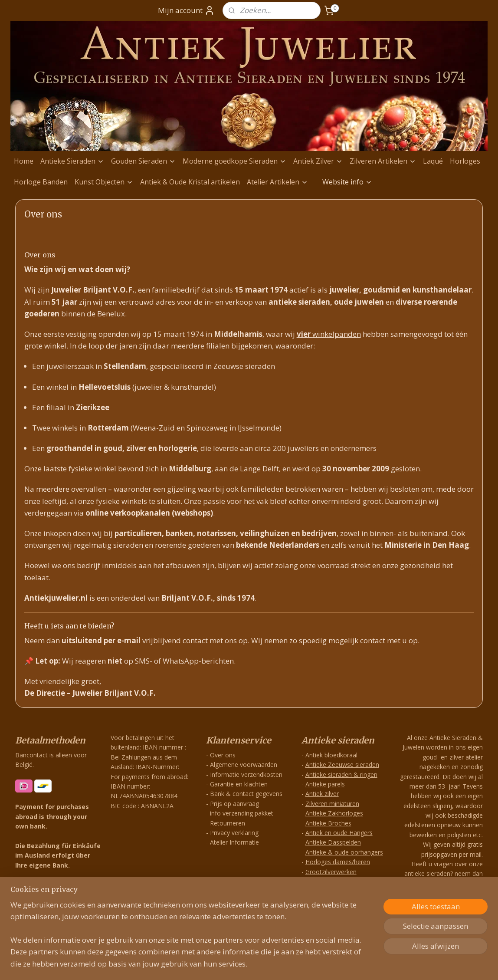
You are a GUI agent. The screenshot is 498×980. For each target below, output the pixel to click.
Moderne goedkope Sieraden (234, 161)
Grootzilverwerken (331, 872)
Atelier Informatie (234, 842)
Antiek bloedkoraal (331, 755)
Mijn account (186, 10)
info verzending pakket (242, 813)
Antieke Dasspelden (333, 842)
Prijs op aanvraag (234, 804)
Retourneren (228, 823)
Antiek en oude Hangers (339, 833)
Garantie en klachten (239, 784)
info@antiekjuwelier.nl (447, 923)
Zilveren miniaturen (332, 804)
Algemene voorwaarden (244, 765)
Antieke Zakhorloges (334, 813)
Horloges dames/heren (338, 862)
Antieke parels (325, 784)
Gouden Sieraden (143, 161)
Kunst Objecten (104, 182)
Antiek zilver (322, 794)
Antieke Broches (328, 823)
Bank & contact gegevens (246, 794)
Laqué (433, 161)
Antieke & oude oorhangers (344, 852)
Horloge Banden (41, 182)
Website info (347, 182)
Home (24, 161)
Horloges (465, 161)
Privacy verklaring (234, 833)
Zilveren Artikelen (383, 161)
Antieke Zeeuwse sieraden (342, 765)
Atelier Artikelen (277, 182)
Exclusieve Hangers (332, 891)
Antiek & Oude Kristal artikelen (190, 182)
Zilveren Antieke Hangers (340, 881)
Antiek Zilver (318, 161)
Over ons (223, 755)
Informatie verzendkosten (246, 774)
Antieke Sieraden (72, 161)
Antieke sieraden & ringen (341, 774)
